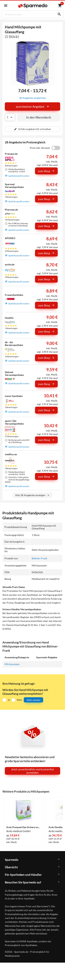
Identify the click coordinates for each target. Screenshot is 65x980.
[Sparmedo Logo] (33, 6)
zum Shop (46, 171)
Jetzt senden (33, 700)
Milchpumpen (12, 664)
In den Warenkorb (39, 117)
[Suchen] (58, 14)
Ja (9, 700)
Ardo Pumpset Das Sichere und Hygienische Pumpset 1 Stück (24, 827)
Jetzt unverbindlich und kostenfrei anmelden (32, 771)
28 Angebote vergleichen (33, 98)
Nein (19, 700)
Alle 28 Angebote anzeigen (32, 495)
